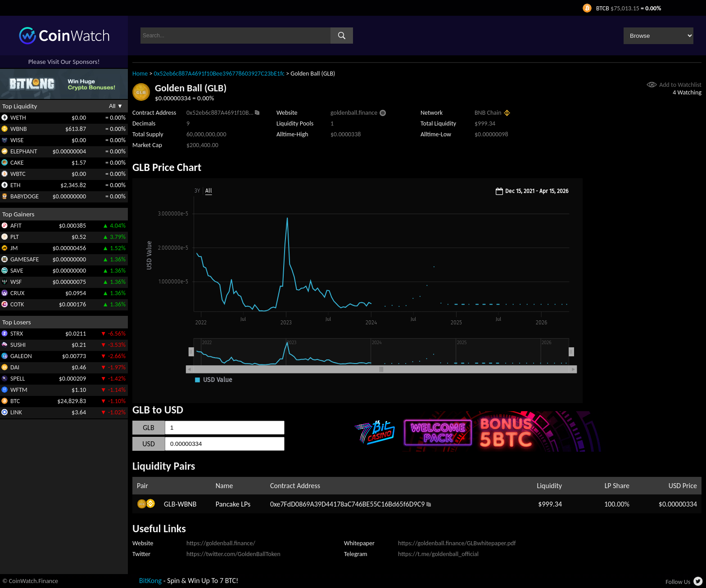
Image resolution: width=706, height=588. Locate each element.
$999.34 (550, 504)
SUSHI (18, 345)
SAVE (17, 271)
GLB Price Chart (167, 167)
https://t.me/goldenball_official (438, 554)
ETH (15, 185)
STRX (17, 334)
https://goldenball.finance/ (221, 543)
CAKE (17, 163)
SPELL (18, 379)
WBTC (18, 174)
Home (140, 74)
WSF (16, 282)
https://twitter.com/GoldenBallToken (233, 554)
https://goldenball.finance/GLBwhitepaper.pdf (457, 543)
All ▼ (116, 106)
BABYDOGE (25, 196)
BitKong (150, 581)
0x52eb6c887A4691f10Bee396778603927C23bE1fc (219, 74)
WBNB (19, 129)
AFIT (16, 226)
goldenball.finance (354, 113)
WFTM (19, 390)
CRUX (17, 293)
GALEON (21, 356)
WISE (17, 140)
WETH (18, 118)
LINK (16, 412)
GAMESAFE (25, 259)
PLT (15, 237)
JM (14, 248)
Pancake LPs (233, 504)
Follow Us (678, 582)
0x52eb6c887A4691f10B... (220, 113)
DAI (15, 367)
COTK (17, 304)
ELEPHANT (24, 151)
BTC (15, 401)
